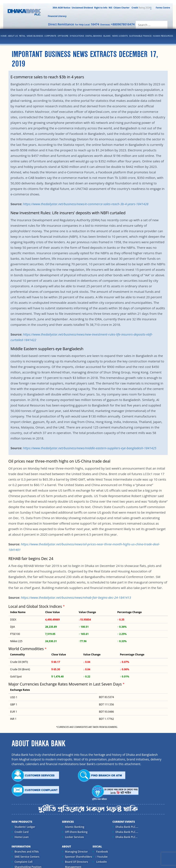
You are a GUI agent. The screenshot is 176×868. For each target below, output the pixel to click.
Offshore (63, 36)
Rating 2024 (141, 8)
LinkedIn (101, 862)
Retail (22, 36)
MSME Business (35, 36)
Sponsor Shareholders (78, 857)
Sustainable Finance (140, 36)
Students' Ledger (25, 827)
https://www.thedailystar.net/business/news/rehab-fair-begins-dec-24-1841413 (76, 597)
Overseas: (117, 24)
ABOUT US (13, 36)
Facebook (102, 852)
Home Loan (22, 837)
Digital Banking (94, 36)
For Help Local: (87, 24)
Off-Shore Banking (76, 832)
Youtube (101, 857)
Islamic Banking (75, 827)
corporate (50, 36)
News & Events (120, 36)
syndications (77, 36)
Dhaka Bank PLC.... (127, 827)
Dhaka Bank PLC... (127, 837)
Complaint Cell (24, 862)
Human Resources (163, 36)
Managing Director (76, 852)
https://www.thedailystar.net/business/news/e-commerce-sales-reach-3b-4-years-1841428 (86, 204)
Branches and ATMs (27, 852)
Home (4, 36)
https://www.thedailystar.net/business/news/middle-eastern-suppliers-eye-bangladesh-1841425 (90, 448)
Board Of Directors (76, 862)
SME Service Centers (27, 857)
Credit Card (22, 832)
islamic (107, 36)
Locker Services (74, 837)
